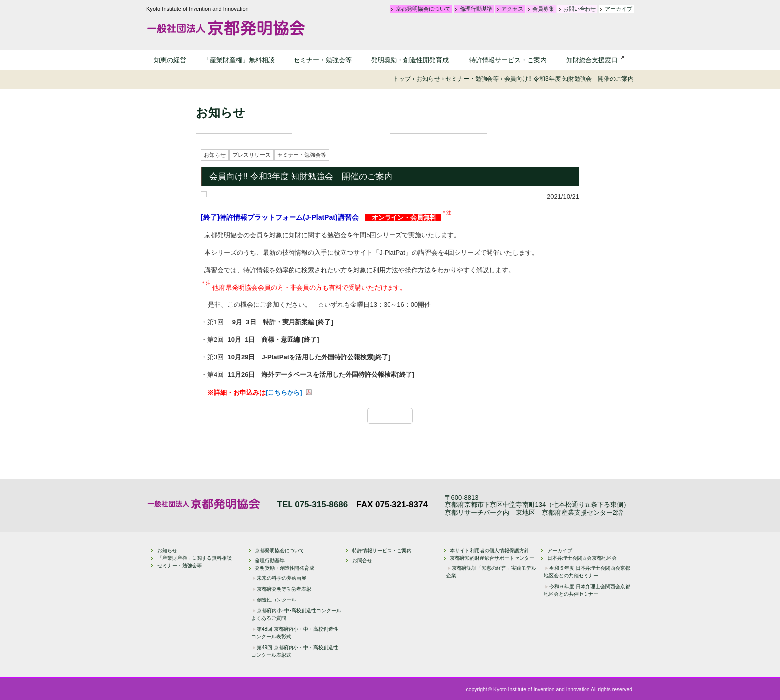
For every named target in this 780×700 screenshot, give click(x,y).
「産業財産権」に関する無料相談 (195, 558)
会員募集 (543, 9)
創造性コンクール (277, 600)
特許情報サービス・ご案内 (508, 60)
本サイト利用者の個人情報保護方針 (489, 550)
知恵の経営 (170, 60)
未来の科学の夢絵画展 (282, 578)
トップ (402, 79)
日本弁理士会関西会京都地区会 (582, 558)
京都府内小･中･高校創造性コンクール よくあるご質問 (296, 614)
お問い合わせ (580, 9)
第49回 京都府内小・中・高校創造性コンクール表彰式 (295, 651)
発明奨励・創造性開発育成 (410, 60)
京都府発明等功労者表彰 (284, 589)
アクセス (512, 9)
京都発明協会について (423, 9)
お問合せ (362, 560)
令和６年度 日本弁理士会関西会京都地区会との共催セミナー (587, 590)
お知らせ (215, 155)
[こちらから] (284, 392)
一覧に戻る (395, 416)
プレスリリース (251, 155)
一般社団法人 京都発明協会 (226, 28)
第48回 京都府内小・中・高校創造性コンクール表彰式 (295, 633)
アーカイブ (619, 9)
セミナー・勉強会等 (323, 60)
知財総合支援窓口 (592, 60)
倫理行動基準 (476, 9)
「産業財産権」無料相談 (239, 60)
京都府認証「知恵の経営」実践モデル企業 (491, 572)
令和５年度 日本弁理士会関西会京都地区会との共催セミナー (587, 572)
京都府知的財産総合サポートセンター (492, 558)
